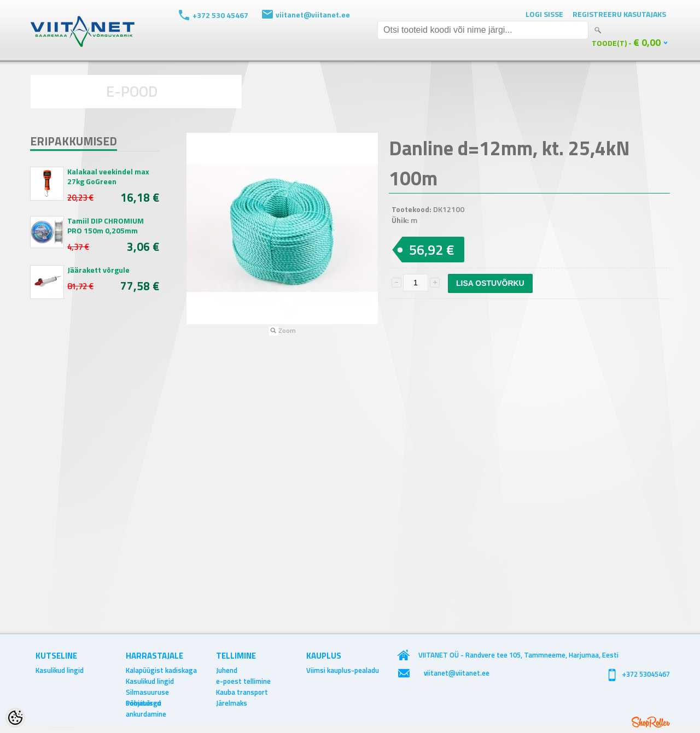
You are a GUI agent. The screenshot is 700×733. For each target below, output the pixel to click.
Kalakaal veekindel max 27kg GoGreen (108, 177)
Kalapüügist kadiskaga (161, 670)
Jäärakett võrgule (98, 270)
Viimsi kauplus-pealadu (343, 670)
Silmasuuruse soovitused (147, 692)
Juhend (227, 670)
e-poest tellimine (243, 681)
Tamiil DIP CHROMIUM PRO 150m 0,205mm (106, 226)
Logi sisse (544, 14)
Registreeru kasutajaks (619, 14)
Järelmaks (232, 703)
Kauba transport (242, 692)
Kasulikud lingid (60, 670)
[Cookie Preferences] (15, 718)
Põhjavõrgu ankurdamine (146, 703)
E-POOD (132, 91)
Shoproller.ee (651, 722)
